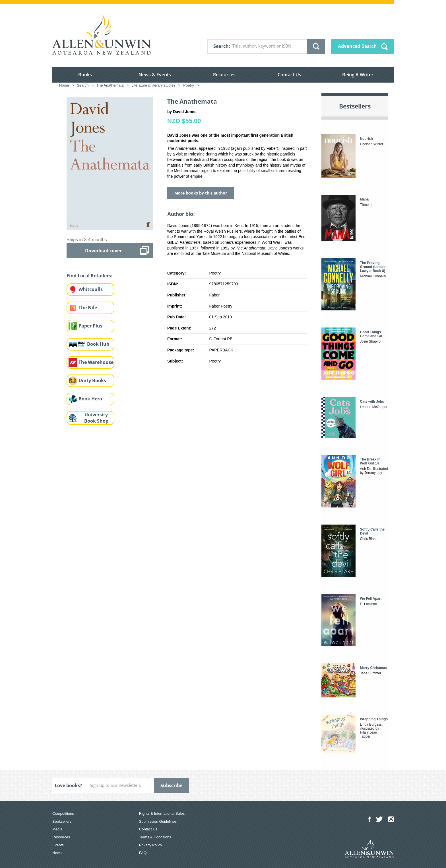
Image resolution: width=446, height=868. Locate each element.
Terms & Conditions (155, 837)
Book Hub (98, 344)
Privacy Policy (151, 845)
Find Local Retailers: (89, 276)
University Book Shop (96, 418)
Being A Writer (358, 75)
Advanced (357, 46)
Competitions (63, 813)
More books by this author (201, 193)
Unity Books (92, 380)
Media (57, 829)
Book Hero (90, 399)
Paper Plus (90, 326)
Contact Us (289, 75)
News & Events (155, 75)
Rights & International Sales (162, 813)
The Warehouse (96, 362)
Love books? (68, 785)
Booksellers (62, 821)
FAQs (144, 853)
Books (85, 75)
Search (221, 46)
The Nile (88, 308)
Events (58, 845)
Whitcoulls (91, 289)
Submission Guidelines (158, 821)
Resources (224, 75)
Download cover (103, 251)
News (57, 853)
